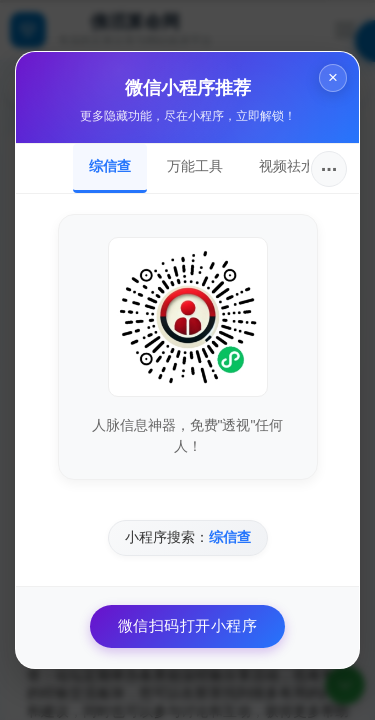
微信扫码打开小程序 (188, 625)
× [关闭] (333, 77)
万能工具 (195, 166)
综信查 (110, 166)
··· (329, 169)
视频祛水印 (294, 166)
